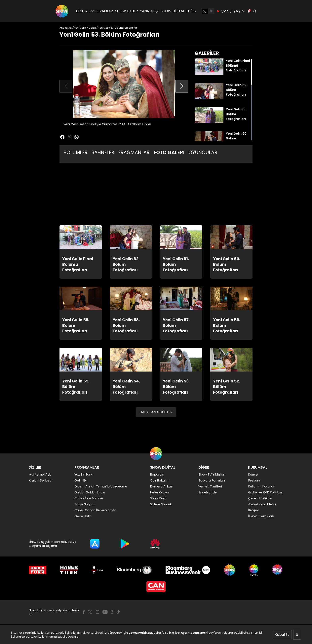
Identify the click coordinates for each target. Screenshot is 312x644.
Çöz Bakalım (160, 480)
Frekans (254, 480)
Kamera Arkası (162, 486)
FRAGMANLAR (134, 152)
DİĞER (192, 11)
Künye (253, 474)
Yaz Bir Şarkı (84, 474)
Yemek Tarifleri (210, 486)
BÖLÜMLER (76, 152)
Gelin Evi (81, 480)
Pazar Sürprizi (85, 504)
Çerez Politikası (140, 633)
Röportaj (157, 474)
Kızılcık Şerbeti (40, 480)
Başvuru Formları (212, 480)
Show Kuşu (158, 498)
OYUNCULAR (203, 152)
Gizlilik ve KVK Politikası (266, 492)
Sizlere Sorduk (161, 504)
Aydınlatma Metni (195, 633)
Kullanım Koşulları (262, 486)
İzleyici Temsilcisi (261, 516)
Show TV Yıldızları (212, 474)
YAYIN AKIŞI (149, 11)
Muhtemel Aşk (40, 474)
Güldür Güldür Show (90, 492)
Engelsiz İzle (208, 492)
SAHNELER (103, 152)
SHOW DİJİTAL (173, 11)
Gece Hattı (83, 516)
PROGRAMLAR (101, 11)
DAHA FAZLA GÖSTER (156, 412)
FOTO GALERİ (169, 152)
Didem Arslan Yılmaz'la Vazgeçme (101, 486)
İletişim (254, 510)
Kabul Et (282, 635)
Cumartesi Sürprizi (89, 498)
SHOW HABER (126, 11)
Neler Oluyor (160, 492)
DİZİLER (82, 11)
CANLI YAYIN (231, 11)
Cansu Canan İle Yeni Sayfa (95, 510)
